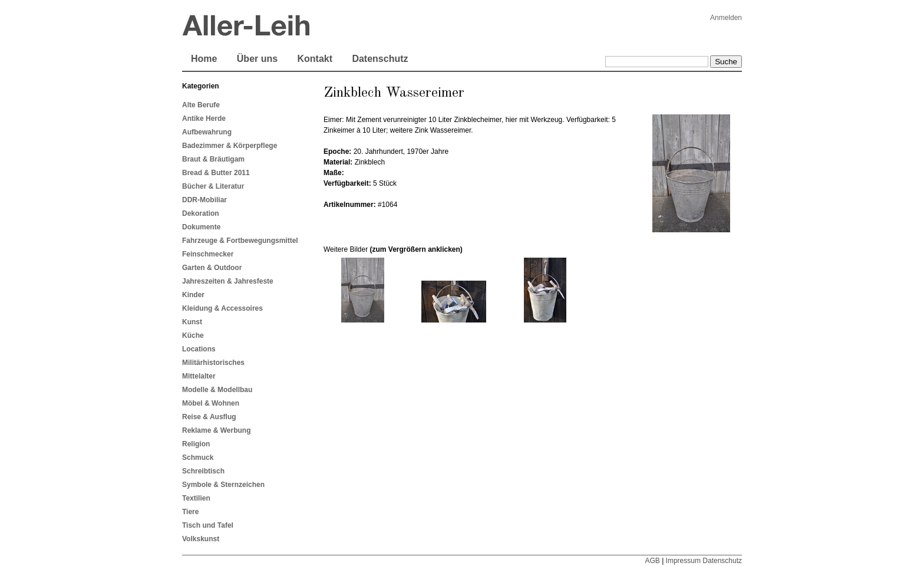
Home (204, 59)
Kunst (192, 322)
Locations (199, 349)
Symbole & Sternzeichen (223, 485)
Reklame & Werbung (216, 430)
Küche (193, 335)
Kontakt (315, 59)
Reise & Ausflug (209, 417)
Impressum (683, 561)
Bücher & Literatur (213, 186)
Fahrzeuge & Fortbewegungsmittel (240, 241)
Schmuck (198, 458)
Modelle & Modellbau (217, 390)
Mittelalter (199, 376)
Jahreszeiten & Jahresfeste (228, 281)
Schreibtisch (203, 471)
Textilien (196, 498)
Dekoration (201, 213)
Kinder (193, 295)
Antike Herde (204, 119)
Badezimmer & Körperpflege (230, 146)
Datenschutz (380, 59)
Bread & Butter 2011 (216, 173)
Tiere (190, 512)
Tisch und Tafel (208, 525)
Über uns (257, 59)
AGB (652, 561)
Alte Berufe (201, 105)
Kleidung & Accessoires (222, 308)
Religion (196, 444)
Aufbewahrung (207, 132)
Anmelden (726, 18)
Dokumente (201, 227)
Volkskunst (201, 539)
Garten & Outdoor (212, 268)
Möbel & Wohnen (211, 403)
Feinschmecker (208, 254)
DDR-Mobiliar (204, 200)
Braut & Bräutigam (213, 159)
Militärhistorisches (213, 363)
